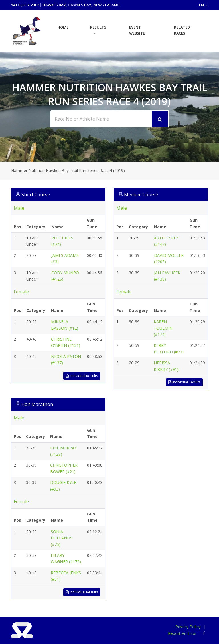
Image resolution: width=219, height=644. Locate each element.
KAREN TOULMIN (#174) (163, 328)
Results (98, 27)
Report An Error (182, 633)
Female (21, 292)
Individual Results (82, 376)
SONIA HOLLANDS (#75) (62, 538)
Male (19, 208)
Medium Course (141, 195)
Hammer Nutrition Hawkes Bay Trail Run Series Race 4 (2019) (68, 170)
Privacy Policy (188, 627)
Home (63, 27)
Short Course (36, 195)
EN (203, 5)
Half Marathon (37, 404)
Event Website (137, 30)
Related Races (182, 30)
